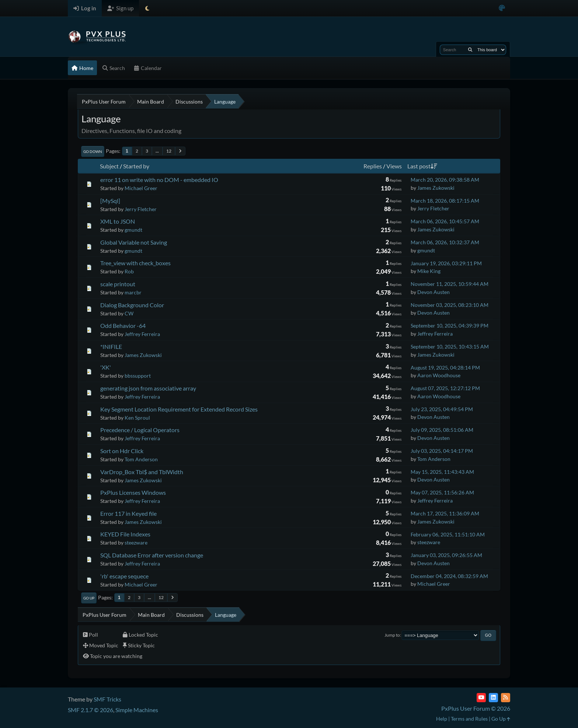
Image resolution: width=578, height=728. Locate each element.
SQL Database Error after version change (152, 555)
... (157, 151)
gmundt (133, 230)
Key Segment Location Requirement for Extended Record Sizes (179, 409)
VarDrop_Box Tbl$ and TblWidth (142, 472)
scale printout (118, 284)
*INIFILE (111, 346)
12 (169, 151)
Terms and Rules (469, 719)
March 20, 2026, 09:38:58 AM (445, 180)
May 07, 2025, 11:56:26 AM (442, 492)
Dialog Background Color (132, 305)
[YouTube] (481, 698)
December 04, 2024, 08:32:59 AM (449, 576)
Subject (109, 166)
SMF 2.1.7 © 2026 (90, 710)
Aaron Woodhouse (439, 375)
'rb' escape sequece (124, 576)
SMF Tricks (107, 699)
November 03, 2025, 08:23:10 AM (450, 305)
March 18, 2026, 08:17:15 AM (445, 201)
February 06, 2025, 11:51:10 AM (448, 534)
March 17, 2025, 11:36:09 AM (445, 513)
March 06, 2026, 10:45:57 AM (445, 221)
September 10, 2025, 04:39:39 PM (450, 325)
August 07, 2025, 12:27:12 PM (445, 388)
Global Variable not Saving (134, 242)
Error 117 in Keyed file (128, 513)
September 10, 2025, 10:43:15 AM (450, 346)
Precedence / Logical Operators (140, 430)
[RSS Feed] (506, 698)
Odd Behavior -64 (123, 325)
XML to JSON (118, 221)
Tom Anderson (141, 459)
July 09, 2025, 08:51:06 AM (442, 430)
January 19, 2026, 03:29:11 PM (446, 263)
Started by (136, 166)
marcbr (133, 292)
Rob (129, 271)
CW (129, 313)
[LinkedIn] (493, 698)
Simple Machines (137, 710)
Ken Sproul (137, 418)
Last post (422, 166)
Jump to (392, 635)
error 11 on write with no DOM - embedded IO (159, 180)
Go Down (93, 151)
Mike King (429, 271)
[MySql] (110, 201)
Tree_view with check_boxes (135, 263)
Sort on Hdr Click (122, 451)
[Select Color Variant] (502, 8)
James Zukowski (436, 188)
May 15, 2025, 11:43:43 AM (442, 472)
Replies (373, 166)
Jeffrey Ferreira (142, 334)
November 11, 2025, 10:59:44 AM (450, 284)
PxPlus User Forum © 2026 (476, 708)
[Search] (470, 50)
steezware (136, 542)
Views (394, 166)
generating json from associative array (148, 388)
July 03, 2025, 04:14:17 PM (442, 451)
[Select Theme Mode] (147, 8)
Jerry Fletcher (141, 209)
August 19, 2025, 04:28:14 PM (445, 367)
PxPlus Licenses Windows (133, 492)
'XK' (106, 367)
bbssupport (138, 376)
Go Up (89, 598)
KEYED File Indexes (125, 534)
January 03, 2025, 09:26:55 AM (446, 555)
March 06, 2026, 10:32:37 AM (445, 242)
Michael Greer (141, 188)
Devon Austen (433, 292)
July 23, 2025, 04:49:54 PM (442, 409)
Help (442, 719)
